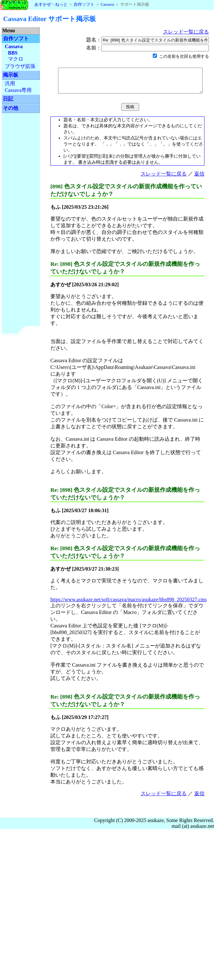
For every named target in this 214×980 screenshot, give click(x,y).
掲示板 (11, 75)
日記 (8, 99)
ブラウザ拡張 (20, 66)
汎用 (10, 83)
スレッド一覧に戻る (190, 32)
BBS (13, 53)
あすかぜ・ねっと (34, 4)
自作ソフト (84, 4)
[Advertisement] (21, 214)
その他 (11, 108)
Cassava (107, 4)
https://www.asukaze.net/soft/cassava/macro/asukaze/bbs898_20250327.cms (129, 604)
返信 (199, 179)
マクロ (16, 59)
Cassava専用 (18, 90)
